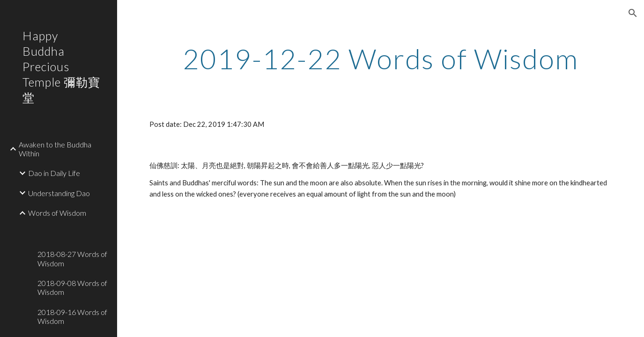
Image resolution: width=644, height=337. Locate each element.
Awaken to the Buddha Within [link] (55, 149)
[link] (74, 228)
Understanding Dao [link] (59, 193)
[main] (381, 59)
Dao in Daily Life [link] (54, 173)
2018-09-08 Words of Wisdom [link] (72, 287)
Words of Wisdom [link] (57, 213)
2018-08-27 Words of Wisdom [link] (72, 258)
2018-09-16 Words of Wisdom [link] (72, 316)
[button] (633, 13)
